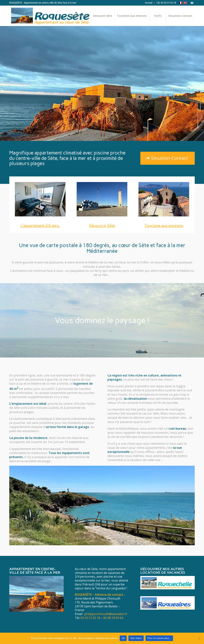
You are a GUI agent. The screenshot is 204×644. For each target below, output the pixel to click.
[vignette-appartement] (40, 200)
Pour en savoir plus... (159, 638)
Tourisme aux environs (164, 226)
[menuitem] (149, 3)
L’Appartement (22, 130)
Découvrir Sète (52, 130)
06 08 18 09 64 (113, 618)
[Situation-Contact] (168, 158)
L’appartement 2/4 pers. (40, 226)
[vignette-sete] (102, 200)
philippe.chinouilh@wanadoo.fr (106, 614)
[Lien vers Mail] (192, 3)
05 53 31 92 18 (90, 618)
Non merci (136, 638)
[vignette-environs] (164, 200)
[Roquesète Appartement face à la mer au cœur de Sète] (56, 16)
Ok (123, 638)
